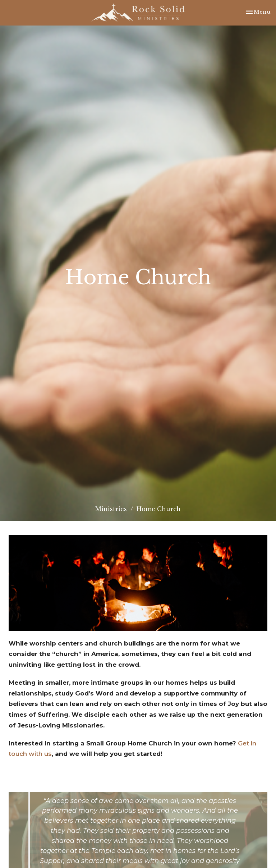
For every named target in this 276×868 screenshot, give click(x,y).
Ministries (111, 509)
